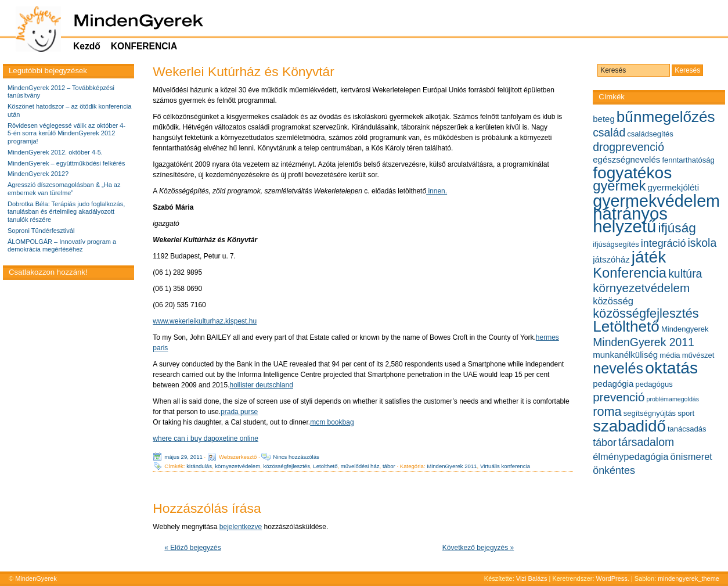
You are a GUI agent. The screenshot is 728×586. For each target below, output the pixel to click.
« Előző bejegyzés (192, 548)
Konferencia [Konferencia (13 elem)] (630, 273)
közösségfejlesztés (286, 466)
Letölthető (325, 466)
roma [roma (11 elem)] (607, 411)
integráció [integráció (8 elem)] (664, 243)
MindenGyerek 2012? (38, 174)
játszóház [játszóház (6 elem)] (611, 259)
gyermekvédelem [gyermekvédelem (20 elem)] (656, 201)
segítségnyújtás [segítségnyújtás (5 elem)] (650, 413)
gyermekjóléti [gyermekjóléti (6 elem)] (673, 187)
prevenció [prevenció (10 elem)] (619, 397)
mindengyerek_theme (689, 578)
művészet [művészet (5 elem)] (698, 355)
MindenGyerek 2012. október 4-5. (55, 152)
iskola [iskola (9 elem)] (702, 243)
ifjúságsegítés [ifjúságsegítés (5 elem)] (616, 244)
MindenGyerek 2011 (452, 466)
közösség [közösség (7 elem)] (613, 301)
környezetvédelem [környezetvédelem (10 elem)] (641, 288)
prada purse (239, 412)
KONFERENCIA (144, 46)
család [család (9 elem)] (609, 132)
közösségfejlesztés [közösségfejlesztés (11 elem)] (646, 313)
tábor (389, 466)
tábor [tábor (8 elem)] (605, 443)
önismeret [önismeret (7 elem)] (691, 456)
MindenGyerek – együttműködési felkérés (66, 163)
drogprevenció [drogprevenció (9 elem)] (628, 147)
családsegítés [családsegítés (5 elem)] (650, 134)
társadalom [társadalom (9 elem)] (646, 442)
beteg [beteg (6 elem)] (604, 119)
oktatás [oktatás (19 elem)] (671, 368)
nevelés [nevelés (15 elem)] (618, 368)
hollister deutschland (261, 385)
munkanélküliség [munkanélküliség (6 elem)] (625, 355)
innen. (437, 191)
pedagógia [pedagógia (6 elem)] (613, 384)
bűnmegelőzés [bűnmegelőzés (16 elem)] (666, 117)
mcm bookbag (332, 422)
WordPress (612, 578)
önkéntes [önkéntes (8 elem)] (614, 470)
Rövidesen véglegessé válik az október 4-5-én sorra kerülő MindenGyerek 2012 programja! (66, 134)
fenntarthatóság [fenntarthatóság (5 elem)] (688, 160)
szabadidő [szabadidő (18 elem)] (629, 426)
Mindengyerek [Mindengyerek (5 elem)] (685, 329)
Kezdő (87, 46)
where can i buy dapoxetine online (205, 438)
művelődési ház (360, 466)
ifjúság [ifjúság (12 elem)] (677, 228)
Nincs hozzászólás (296, 457)
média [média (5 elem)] (670, 355)
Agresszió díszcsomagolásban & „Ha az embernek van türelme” (64, 189)
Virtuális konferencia (505, 466)
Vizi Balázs (533, 578)
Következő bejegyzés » (478, 548)
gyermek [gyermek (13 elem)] (619, 186)
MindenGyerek (36, 578)
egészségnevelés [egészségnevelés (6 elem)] (626, 159)
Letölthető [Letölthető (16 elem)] (626, 326)
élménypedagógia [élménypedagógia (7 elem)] (630, 456)
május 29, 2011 (183, 457)
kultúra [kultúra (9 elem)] (685, 274)
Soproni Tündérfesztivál (41, 231)
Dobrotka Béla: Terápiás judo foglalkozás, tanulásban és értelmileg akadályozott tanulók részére (66, 212)
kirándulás (199, 466)
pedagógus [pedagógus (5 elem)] (654, 384)
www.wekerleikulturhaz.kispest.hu (205, 321)
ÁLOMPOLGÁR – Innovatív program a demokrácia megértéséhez (62, 246)
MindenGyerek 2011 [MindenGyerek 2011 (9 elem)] (644, 342)
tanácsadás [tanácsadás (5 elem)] (687, 429)
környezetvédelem (237, 466)
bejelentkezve (241, 527)
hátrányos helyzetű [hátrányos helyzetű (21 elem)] (630, 220)
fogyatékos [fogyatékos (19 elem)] (632, 173)
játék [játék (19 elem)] (649, 257)
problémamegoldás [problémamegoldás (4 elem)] (673, 399)
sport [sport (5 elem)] (686, 413)
